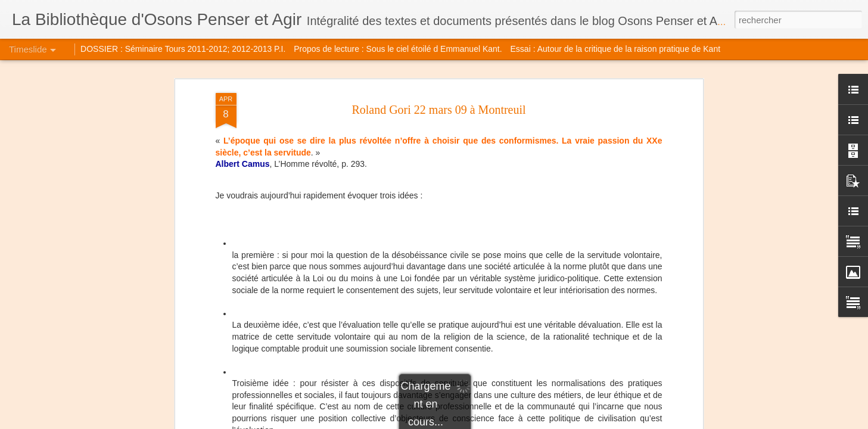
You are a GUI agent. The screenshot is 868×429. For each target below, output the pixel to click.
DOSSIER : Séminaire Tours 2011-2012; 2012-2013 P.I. (183, 49)
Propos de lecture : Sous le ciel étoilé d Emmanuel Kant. (398, 49)
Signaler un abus (516, 422)
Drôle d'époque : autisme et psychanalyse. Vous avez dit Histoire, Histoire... (678, 352)
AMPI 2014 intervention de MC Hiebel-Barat (306, 300)
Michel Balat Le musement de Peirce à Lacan (627, 311)
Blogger (477, 422)
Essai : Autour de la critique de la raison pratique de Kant (616, 49)
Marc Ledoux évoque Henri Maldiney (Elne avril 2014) (644, 332)
